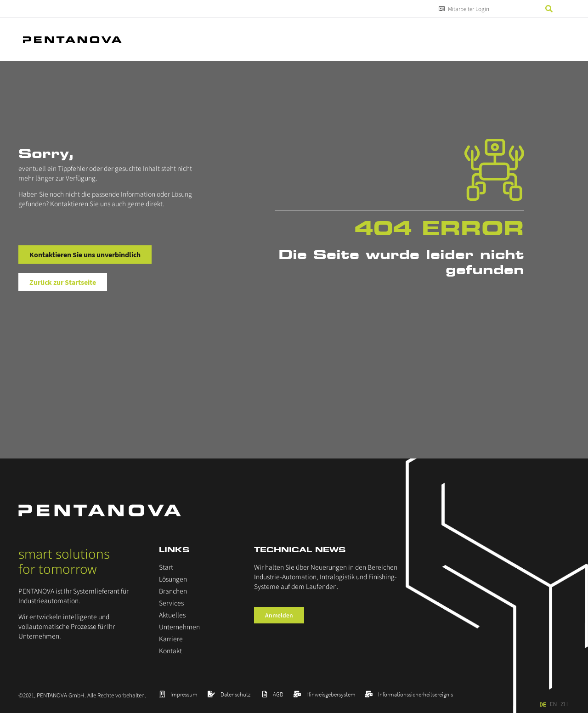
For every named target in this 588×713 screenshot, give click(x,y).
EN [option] (553, 704)
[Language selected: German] (554, 705)
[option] (553, 705)
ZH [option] (564, 704)
